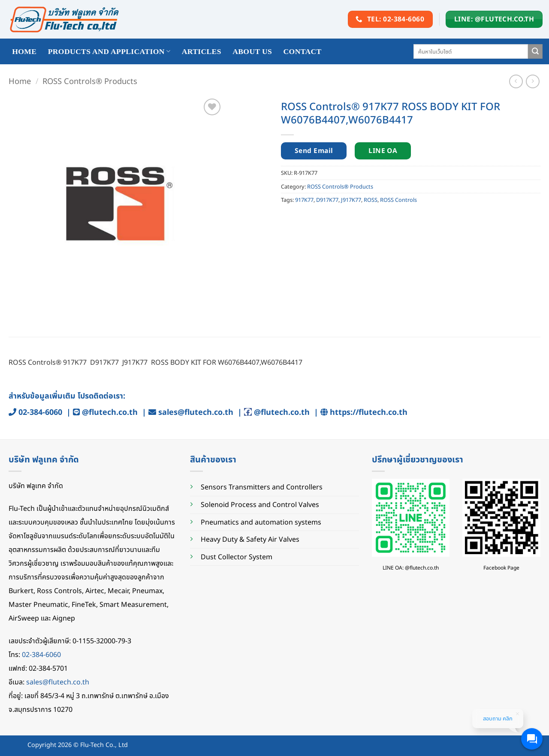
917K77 (304, 200)
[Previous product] (532, 81)
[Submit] (535, 51)
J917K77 (351, 200)
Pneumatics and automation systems (261, 522)
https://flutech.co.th (369, 412)
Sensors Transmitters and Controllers (262, 487)
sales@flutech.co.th (196, 412)
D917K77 (327, 200)
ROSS (371, 200)
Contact (303, 51)
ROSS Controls (398, 200)
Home (20, 81)
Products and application (109, 51)
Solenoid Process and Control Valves (260, 504)
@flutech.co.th (110, 412)
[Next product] (516, 81)
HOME (24, 51)
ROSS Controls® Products (90, 81)
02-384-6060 (40, 412)
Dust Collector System (237, 557)
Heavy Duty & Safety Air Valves (250, 539)
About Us (252, 51)
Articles (202, 51)
